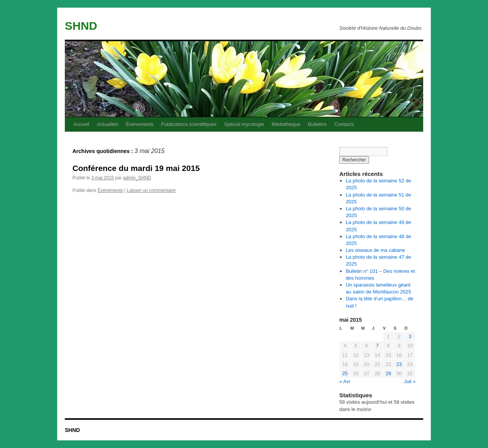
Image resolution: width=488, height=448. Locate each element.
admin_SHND (137, 178)
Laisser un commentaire (151, 190)
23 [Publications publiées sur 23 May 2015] (399, 364)
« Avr (345, 381)
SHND (81, 26)
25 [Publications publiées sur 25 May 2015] (345, 373)
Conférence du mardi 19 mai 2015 (136, 168)
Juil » (410, 381)
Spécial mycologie (244, 124)
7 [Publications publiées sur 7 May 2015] (377, 346)
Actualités (108, 124)
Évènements (140, 124)
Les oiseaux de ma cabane (375, 250)
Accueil (81, 124)
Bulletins (317, 124)
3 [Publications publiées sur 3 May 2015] (410, 336)
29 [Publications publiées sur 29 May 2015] (388, 373)
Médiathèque (286, 124)
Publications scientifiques (189, 124)
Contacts (344, 124)
